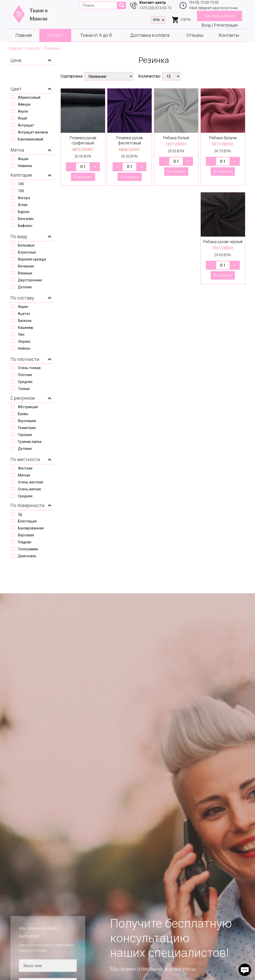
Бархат (24, 212)
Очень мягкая (29, 489)
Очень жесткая (31, 482)
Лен (21, 335)
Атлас (23, 205)
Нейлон (24, 348)
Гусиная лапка (30, 442)
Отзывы (195, 35)
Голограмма (28, 549)
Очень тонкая (29, 368)
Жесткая (25, 468)
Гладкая (25, 542)
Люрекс (24, 341)
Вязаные (25, 273)
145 (21, 184)
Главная (24, 35)
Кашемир (26, 328)
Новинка (25, 166)
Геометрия (27, 428)
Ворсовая (26, 535)
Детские (25, 287)
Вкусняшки (27, 421)
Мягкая (24, 475)
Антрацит (26, 125)
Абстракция (28, 407)
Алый (22, 118)
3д (20, 514)
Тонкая (24, 389)
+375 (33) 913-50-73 (155, 8)
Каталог (55, 35)
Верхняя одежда (32, 259)
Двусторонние (30, 280)
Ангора (24, 198)
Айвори (24, 104)
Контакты (229, 35)
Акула (23, 111)
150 (21, 191)
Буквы (23, 414)
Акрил (23, 307)
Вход (206, 25)
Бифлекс (25, 226)
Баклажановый (31, 139)
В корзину (83, 177)
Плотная (25, 375)
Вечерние (26, 266)
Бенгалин (26, 219)
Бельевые (26, 245)
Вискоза (25, 321)
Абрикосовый (29, 97)
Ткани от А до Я (96, 35)
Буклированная (31, 528)
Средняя (25, 382)
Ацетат (24, 314)
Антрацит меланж (33, 132)
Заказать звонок (220, 16)
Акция (23, 159)
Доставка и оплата (150, 35)
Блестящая (27, 521)
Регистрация (226, 25)
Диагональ (27, 556)
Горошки (25, 435)
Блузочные (27, 252)
